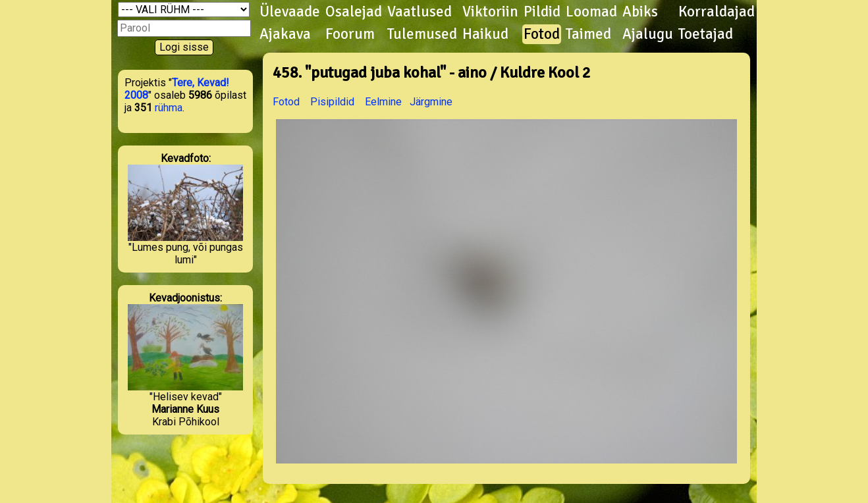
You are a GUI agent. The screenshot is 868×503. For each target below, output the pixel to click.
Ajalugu (648, 34)
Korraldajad (717, 12)
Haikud (485, 34)
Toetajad (706, 34)
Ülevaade (290, 12)
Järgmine (431, 102)
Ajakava (285, 34)
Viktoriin (490, 12)
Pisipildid (332, 102)
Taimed (588, 34)
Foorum (350, 34)
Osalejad (354, 12)
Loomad (591, 12)
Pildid (542, 12)
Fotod (542, 34)
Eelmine (383, 102)
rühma (169, 108)
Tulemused (422, 34)
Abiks (640, 12)
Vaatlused (420, 12)
